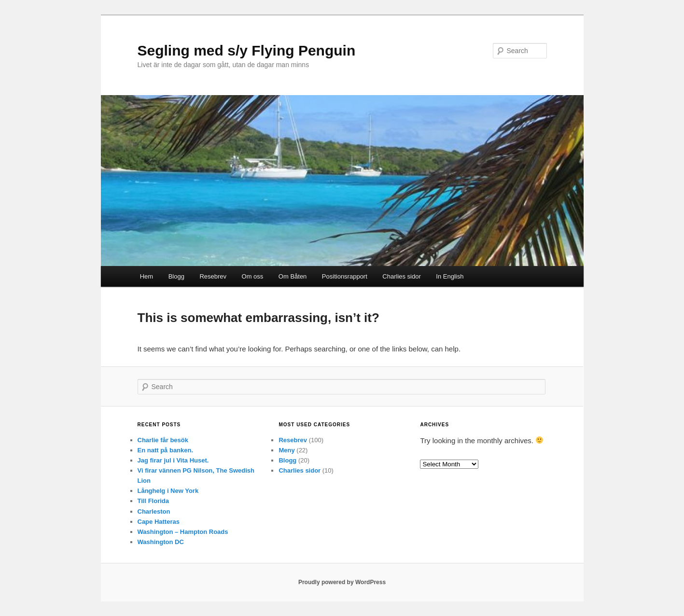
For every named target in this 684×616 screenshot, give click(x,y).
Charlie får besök (163, 440)
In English (450, 276)
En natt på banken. (166, 450)
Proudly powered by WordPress (342, 582)
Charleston (154, 511)
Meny (286, 450)
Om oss (253, 276)
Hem (147, 276)
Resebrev (213, 276)
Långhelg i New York (168, 491)
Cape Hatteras (159, 522)
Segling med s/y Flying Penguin (247, 50)
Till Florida (154, 501)
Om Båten (293, 276)
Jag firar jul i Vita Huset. (173, 460)
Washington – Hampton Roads (183, 532)
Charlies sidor (401, 276)
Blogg (176, 276)
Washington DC (161, 542)
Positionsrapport (345, 276)
